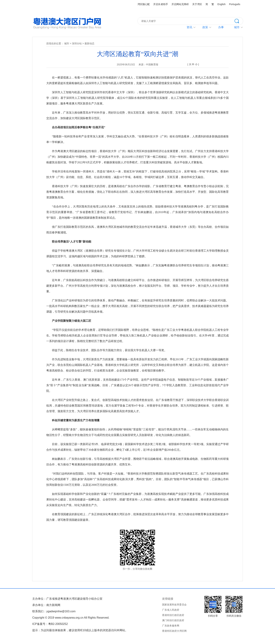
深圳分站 (77, 43)
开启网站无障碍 (180, 4)
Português (235, 4)
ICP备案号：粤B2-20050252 (50, 624)
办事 (221, 27)
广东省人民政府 (171, 610)
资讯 (189, 27)
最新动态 (89, 43)
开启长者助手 (161, 4)
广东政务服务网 (171, 626)
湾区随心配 (144, 4)
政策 (205, 27)
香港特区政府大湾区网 (174, 631)
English (222, 4)
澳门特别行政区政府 (173, 620)
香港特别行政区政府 (173, 615)
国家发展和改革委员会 (174, 605)
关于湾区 (197, 4)
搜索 (239, 21)
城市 (67, 43)
